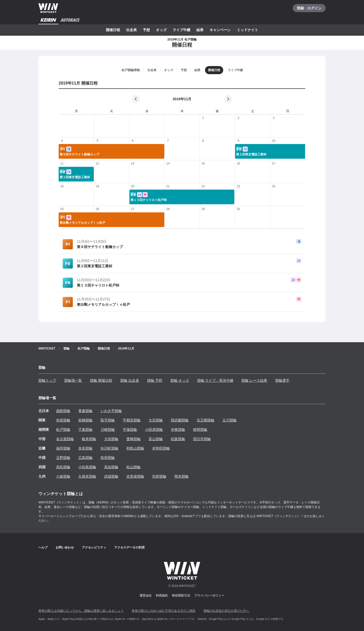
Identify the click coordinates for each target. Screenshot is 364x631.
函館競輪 (63, 411)
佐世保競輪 (135, 476)
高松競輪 (63, 467)
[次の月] (228, 99)
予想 (146, 30)
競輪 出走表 (130, 380)
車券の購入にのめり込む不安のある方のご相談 (164, 611)
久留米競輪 (87, 476)
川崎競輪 (108, 430)
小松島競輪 (87, 467)
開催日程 (113, 30)
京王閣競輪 (206, 420)
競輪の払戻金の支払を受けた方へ (226, 611)
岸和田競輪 (161, 448)
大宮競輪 (156, 420)
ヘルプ (43, 547)
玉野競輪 (63, 458)
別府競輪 (159, 476)
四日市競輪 (202, 439)
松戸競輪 (63, 430)
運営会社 (146, 596)
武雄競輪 (111, 476)
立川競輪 (230, 420)
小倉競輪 (63, 476)
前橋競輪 (85, 420)
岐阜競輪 (89, 439)
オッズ (161, 30)
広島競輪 (85, 458)
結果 (200, 30)
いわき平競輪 (111, 411)
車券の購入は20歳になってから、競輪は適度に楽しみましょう (81, 611)
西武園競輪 (180, 420)
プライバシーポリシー (209, 596)
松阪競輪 (178, 439)
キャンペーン (220, 30)
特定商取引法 (181, 596)
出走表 (131, 30)
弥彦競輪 (63, 420)
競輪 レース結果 (254, 380)
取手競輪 (108, 420)
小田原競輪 (154, 430)
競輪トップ (47, 380)
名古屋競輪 (65, 439)
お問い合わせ (65, 547)
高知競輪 (111, 467)
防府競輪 (108, 458)
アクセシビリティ (94, 547)
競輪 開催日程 (101, 380)
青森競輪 (85, 411)
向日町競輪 (109, 448)
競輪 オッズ (180, 380)
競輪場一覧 (73, 380)
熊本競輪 (181, 476)
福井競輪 (63, 448)
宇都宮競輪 (132, 420)
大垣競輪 (111, 439)
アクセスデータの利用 (129, 547)
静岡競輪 (200, 430)
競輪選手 (282, 380)
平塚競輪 (130, 430)
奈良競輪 (85, 448)
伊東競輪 (178, 430)
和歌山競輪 (135, 448)
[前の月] (136, 99)
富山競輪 (156, 439)
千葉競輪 (85, 430)
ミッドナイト (247, 30)
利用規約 (162, 596)
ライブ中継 (181, 30)
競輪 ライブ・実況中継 (215, 380)
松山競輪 (133, 467)
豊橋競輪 (133, 439)
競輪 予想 (155, 380)
